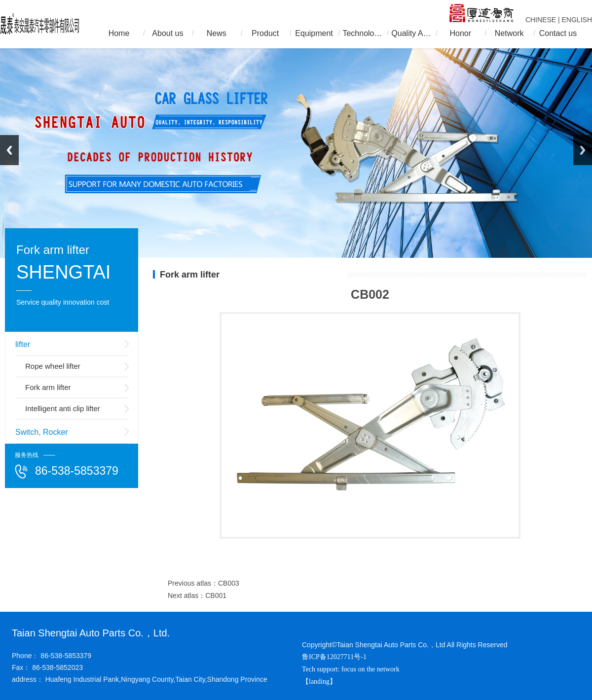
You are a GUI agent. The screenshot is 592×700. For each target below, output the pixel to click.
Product (265, 33)
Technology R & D (363, 33)
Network (509, 33)
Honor (460, 33)
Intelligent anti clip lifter (63, 408)
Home (119, 33)
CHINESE (541, 20)
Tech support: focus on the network (351, 669)
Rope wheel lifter (53, 366)
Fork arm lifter (48, 387)
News (217, 33)
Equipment (314, 33)
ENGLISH (577, 20)
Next (583, 150)
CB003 (229, 583)
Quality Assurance (411, 33)
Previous (9, 150)
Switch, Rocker (42, 432)
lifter (23, 344)
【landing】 (320, 682)
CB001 (216, 595)
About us (167, 33)
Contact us (558, 33)
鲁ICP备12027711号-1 (334, 657)
